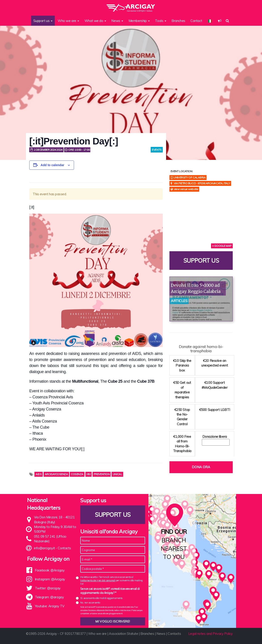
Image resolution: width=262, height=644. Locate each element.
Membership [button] (139, 21)
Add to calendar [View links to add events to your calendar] (53, 165)
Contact (196, 21)
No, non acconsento (90, 603)
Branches (178, 21)
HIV (89, 474)
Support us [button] (43, 21)
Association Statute (123, 634)
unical (117, 474)
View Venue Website (186, 189)
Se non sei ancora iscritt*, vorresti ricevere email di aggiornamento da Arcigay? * (110, 591)
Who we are (97, 634)
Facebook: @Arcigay (50, 570)
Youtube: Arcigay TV (50, 606)
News (161, 634)
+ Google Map (222, 246)
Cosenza (77, 474)
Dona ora (201, 467)
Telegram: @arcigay (49, 597)
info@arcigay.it (44, 548)
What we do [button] (95, 21)
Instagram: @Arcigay (50, 579)
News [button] (117, 21)
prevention (102, 474)
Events (157, 150)
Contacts (64, 548)
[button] (220, 21)
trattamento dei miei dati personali (98, 580)
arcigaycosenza (56, 474)
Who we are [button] (68, 21)
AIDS (39, 474)
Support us (201, 261)
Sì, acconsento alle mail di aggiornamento (101, 598)
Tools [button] (161, 21)
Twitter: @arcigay (48, 588)
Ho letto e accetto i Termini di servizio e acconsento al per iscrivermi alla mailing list (111, 581)
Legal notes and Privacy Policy (211, 634)
